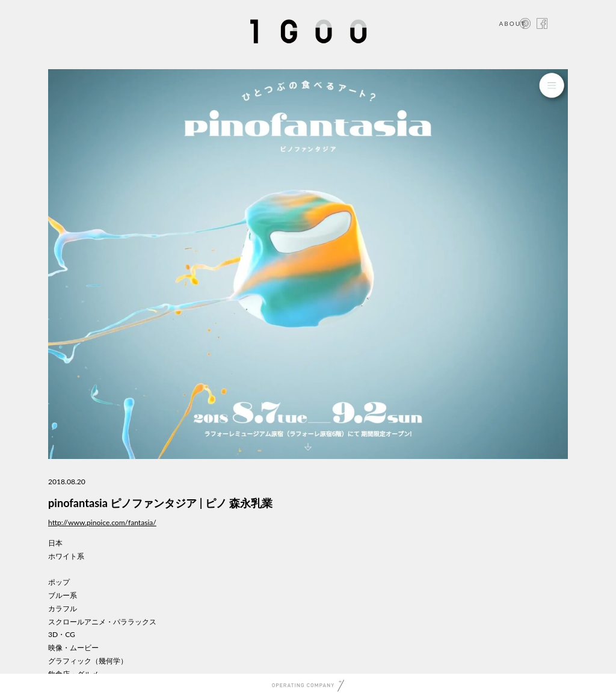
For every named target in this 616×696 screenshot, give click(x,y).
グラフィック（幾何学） (88, 661)
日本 (55, 543)
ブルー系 (63, 595)
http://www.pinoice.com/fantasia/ (102, 522)
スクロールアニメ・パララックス (102, 622)
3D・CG (62, 634)
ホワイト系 (66, 556)
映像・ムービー (73, 648)
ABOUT (512, 23)
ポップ (59, 582)
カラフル (63, 608)
